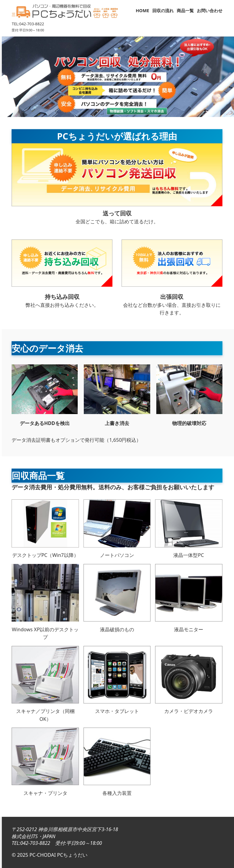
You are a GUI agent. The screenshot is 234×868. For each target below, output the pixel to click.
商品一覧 (185, 11)
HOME (143, 11)
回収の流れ (163, 11)
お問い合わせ (210, 11)
